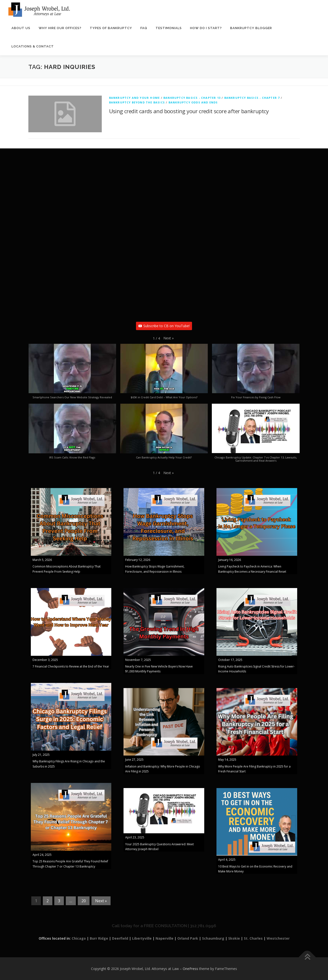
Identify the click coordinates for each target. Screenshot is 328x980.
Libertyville (142, 938)
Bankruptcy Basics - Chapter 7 (252, 98)
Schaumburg (213, 938)
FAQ (144, 28)
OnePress (190, 969)
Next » (101, 901)
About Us (21, 28)
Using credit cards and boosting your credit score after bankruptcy (189, 111)
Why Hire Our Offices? (60, 28)
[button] (169, 338)
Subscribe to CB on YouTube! (164, 326)
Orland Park (188, 938)
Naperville (164, 938)
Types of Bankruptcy (111, 28)
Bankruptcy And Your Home (135, 98)
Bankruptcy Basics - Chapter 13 (192, 98)
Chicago (79, 938)
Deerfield (120, 938)
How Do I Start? (206, 28)
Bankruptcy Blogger (251, 28)
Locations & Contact (33, 46)
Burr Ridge (99, 938)
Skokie (234, 938)
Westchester (278, 938)
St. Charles (253, 938)
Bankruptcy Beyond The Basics (137, 102)
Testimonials (169, 28)
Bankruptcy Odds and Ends (193, 102)
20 (84, 901)
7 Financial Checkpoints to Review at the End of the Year (71, 666)
